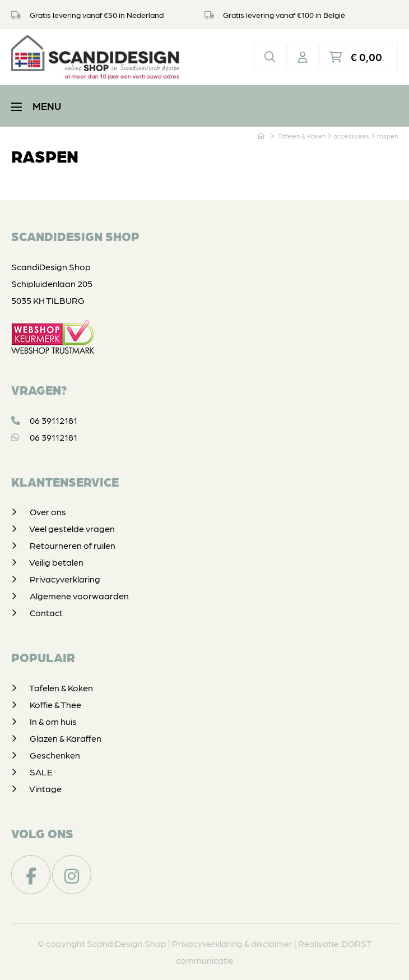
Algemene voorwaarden (79, 596)
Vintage (45, 789)
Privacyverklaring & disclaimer (232, 943)
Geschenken (55, 755)
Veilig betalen (56, 562)
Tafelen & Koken (61, 688)
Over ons (48, 512)
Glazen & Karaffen (66, 738)
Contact (46, 612)
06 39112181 (44, 420)
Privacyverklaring (65, 579)
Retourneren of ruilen (73, 545)
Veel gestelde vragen (72, 528)
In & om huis (53, 721)
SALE (41, 772)
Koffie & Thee (55, 704)
